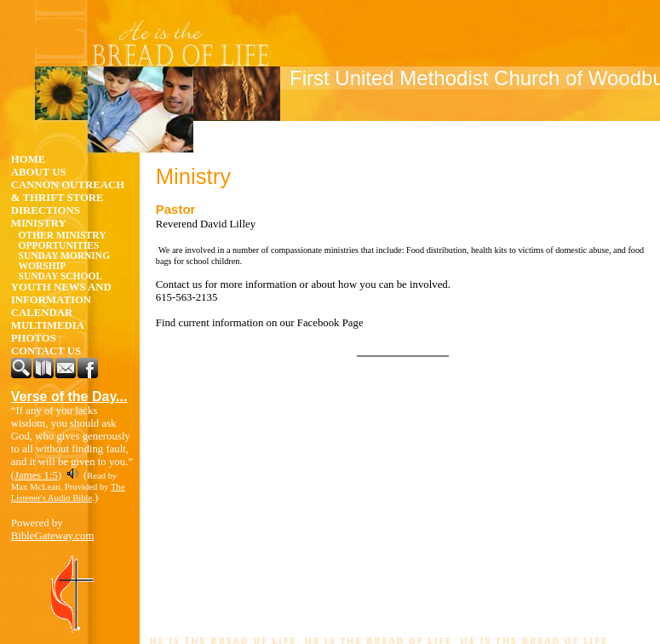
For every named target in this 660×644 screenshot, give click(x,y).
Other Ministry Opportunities (63, 240)
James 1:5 (36, 475)
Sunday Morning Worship (65, 261)
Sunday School (61, 276)
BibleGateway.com (53, 536)
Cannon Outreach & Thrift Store (68, 191)
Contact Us (46, 351)
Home (29, 159)
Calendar (42, 313)
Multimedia (48, 325)
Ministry (39, 223)
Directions (46, 210)
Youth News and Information (61, 293)
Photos (34, 338)
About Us (39, 172)
